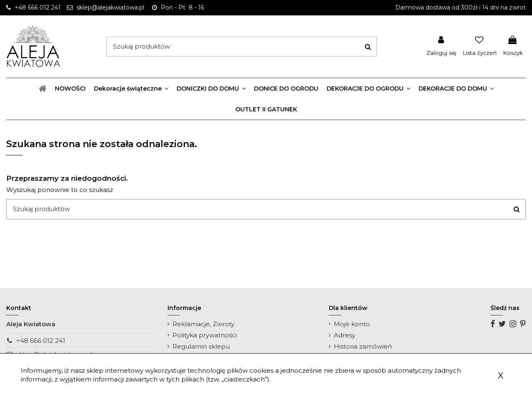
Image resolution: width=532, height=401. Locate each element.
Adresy (345, 335)
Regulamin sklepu (201, 346)
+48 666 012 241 (41, 341)
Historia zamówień (363, 346)
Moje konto (352, 324)
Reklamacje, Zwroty (203, 324)
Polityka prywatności (205, 335)
